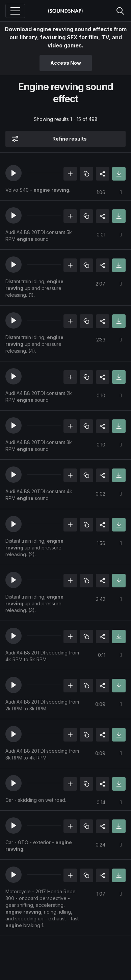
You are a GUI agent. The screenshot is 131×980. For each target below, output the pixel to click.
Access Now (66, 63)
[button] (14, 173)
